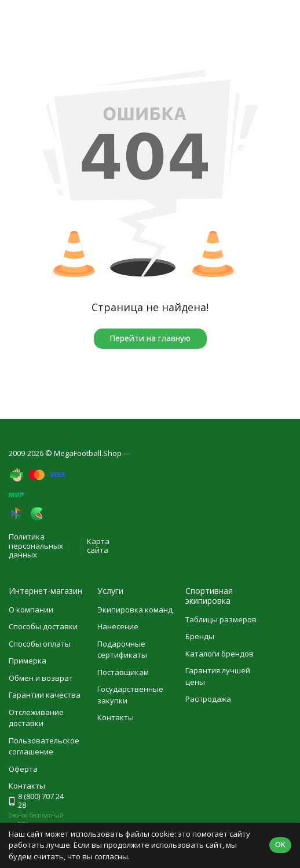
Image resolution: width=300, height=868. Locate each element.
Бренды (200, 636)
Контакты (116, 717)
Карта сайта (98, 546)
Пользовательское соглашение (44, 746)
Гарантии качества (45, 695)
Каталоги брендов (219, 654)
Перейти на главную (150, 338)
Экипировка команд (135, 610)
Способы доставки (43, 626)
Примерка (28, 661)
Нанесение (118, 626)
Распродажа (208, 699)
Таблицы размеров (221, 619)
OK (280, 844)
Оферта (23, 769)
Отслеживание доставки (36, 718)
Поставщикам (123, 672)
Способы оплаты (40, 644)
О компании (31, 610)
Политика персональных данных (36, 546)
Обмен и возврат (41, 678)
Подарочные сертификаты (122, 650)
